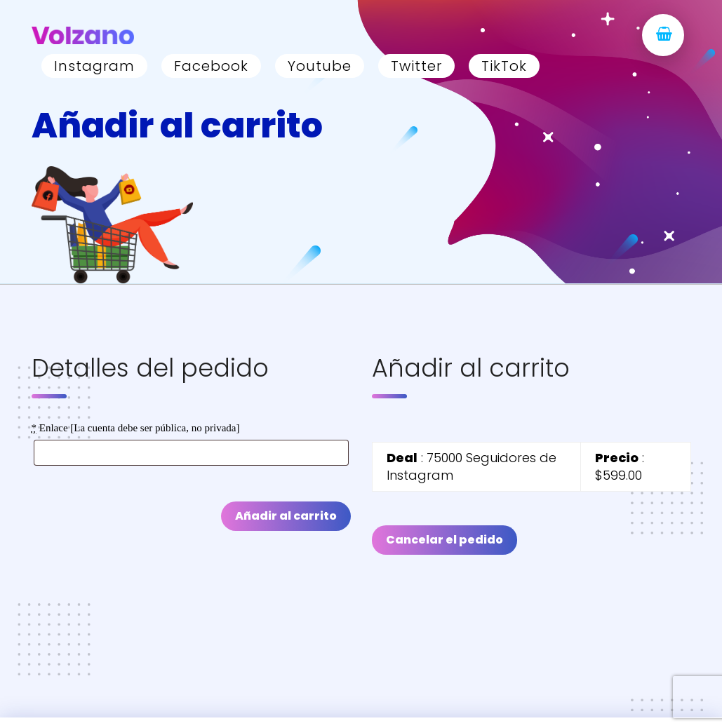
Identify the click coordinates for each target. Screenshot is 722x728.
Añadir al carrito (286, 516)
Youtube (320, 66)
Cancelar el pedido (444, 540)
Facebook (211, 66)
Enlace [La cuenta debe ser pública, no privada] (136, 428)
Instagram (94, 66)
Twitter (416, 66)
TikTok (504, 66)
